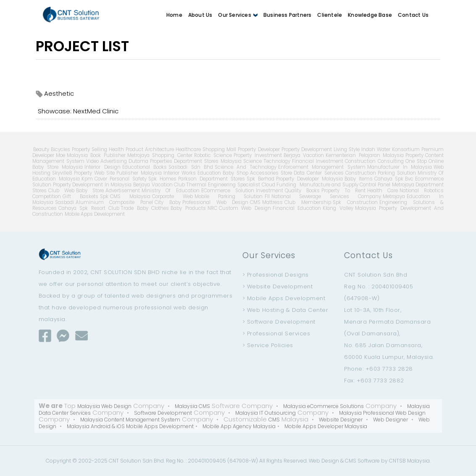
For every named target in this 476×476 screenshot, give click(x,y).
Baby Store (90, 191)
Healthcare (188, 149)
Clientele (330, 15)
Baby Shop (235, 173)
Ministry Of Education (171, 191)
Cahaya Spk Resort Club (89, 208)
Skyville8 (62, 173)
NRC (212, 208)
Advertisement (123, 191)
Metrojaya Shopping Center (160, 155)
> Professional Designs (276, 275)
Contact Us (413, 15)
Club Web (61, 191)
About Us (200, 15)
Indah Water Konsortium (391, 149)
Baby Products (188, 208)
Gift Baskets (80, 196)
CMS (255, 202)
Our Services (238, 15)
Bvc (409, 179)
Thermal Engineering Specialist (223, 185)
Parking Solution (397, 173)
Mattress (272, 202)
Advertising (114, 161)
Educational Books (145, 167)
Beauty (41, 149)
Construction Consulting (374, 161)
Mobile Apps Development (95, 214)
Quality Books (302, 191)
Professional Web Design (216, 202)
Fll (267, 196)
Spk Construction (355, 202)
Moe (60, 155)
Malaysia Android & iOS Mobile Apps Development (130, 426)
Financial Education (297, 208)
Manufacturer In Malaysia (400, 167)
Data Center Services (319, 173)
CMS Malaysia (130, 196)
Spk (104, 196)
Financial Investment (318, 161)
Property (414, 155)
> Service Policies (268, 345)
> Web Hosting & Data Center (285, 310)
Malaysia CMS (192, 406)
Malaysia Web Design (104, 406)
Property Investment (258, 155)
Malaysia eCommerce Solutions (323, 406)
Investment (270, 191)
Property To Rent (343, 191)
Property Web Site (95, 173)
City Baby (168, 202)
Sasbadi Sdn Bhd (191, 167)
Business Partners (287, 15)
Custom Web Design (245, 208)
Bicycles (60, 149)
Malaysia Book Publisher (96, 155)
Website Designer (341, 420)
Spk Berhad (260, 179)
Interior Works (180, 173)
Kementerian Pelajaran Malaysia (365, 155)
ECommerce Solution (228, 191)
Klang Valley (338, 208)
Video (92, 161)
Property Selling (89, 149)
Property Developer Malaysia (309, 179)
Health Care (383, 191)
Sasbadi (64, 202)
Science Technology (267, 161)
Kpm (87, 179)
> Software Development (279, 322)
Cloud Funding (279, 185)
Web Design (324, 461)
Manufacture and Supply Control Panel (344, 185)
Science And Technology (246, 167)
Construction (361, 173)
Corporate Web (172, 196)
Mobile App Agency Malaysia (239, 426)
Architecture (159, 149)
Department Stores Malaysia (208, 161)
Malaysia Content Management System (130, 420)
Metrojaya (394, 196)
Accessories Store (271, 173)
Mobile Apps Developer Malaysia (326, 426)
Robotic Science (213, 155)
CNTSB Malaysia (409, 461)
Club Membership (308, 202)
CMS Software (362, 461)
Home (174, 15)
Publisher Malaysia (139, 173)
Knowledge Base (370, 15)
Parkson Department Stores (212, 179)
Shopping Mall (219, 149)
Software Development (163, 413)
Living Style (347, 149)
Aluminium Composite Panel (114, 202)
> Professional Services (276, 333)
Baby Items (359, 179)
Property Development (307, 149)
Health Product (126, 149)
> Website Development (278, 286)
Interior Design (102, 167)
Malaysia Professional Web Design (382, 413)
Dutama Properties (151, 161)
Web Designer (391, 420)
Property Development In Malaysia (92, 185)
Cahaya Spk (389, 179)
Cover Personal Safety (121, 179)
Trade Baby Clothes (145, 208)
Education (209, 173)
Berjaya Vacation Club (159, 185)
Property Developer (259, 149)
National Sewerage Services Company (326, 196)
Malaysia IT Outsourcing (266, 413)
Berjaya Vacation (304, 155)
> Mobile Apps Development (284, 298)
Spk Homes (162, 179)
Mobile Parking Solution (229, 196)
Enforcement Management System (322, 167)
